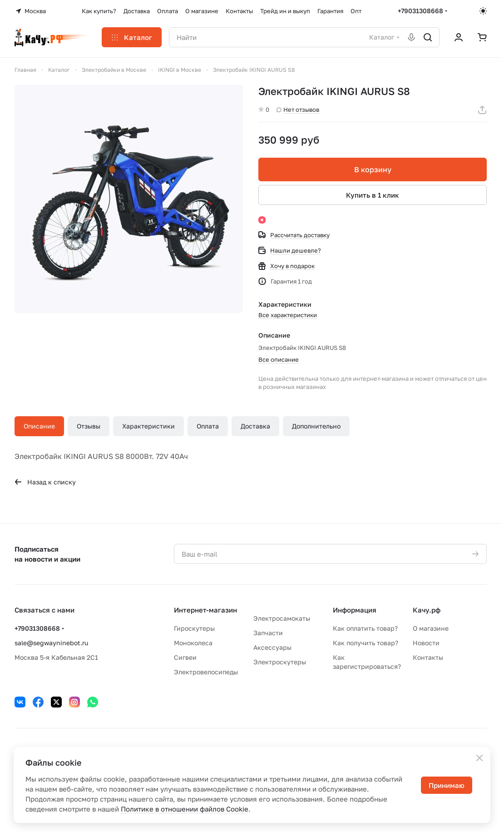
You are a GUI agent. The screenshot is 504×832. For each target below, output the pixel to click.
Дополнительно (316, 426)
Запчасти (268, 633)
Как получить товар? (366, 643)
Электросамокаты (282, 618)
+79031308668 (420, 11)
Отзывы (89, 426)
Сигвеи (185, 657)
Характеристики (148, 426)
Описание (39, 426)
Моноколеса (193, 643)
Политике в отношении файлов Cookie (185, 809)
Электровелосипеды (206, 672)
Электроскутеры (280, 662)
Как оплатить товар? (365, 628)
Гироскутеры (194, 628)
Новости (426, 643)
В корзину (372, 169)
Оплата (208, 426)
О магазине (431, 628)
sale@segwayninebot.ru (51, 643)
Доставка (255, 426)
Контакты (428, 657)
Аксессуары (272, 647)
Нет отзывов (298, 110)
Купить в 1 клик (373, 195)
